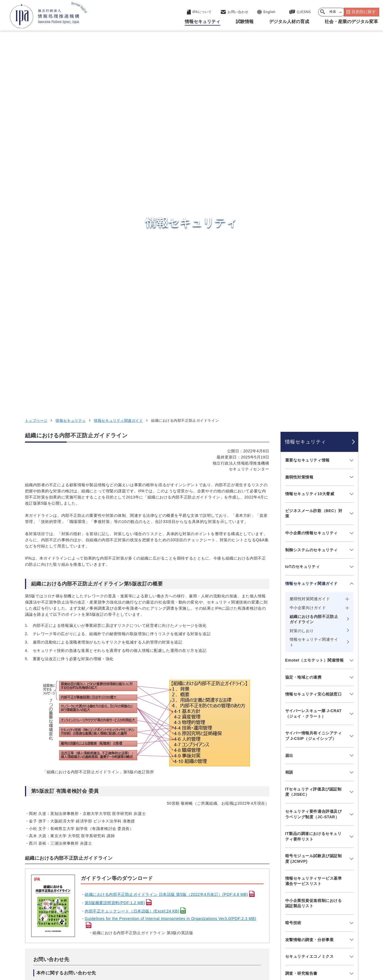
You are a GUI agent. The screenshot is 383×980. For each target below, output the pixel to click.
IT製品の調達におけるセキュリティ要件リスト (313, 500)
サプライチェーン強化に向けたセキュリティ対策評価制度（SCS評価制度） (314, 737)
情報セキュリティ (71, 84)
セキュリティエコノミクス (310, 620)
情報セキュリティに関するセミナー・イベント (314, 712)
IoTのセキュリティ (303, 230)
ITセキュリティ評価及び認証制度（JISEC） (313, 455)
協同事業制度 (304, 945)
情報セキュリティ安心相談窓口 (314, 357)
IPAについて (281, 908)
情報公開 (272, 945)
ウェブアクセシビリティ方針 (167, 945)
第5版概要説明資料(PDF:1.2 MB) (115, 566)
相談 (289, 436)
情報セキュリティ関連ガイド (118, 84)
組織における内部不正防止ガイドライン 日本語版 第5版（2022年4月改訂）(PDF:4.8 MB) (166, 558)
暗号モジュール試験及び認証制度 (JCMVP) (314, 522)
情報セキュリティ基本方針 (229, 945)
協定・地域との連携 (303, 341)
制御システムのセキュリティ (311, 213)
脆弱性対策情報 (299, 140)
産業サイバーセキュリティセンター (206, 863)
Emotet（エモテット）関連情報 (315, 324)
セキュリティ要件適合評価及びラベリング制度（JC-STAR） (314, 477)
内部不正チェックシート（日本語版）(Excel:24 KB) (132, 574)
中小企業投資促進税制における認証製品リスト (314, 567)
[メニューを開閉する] (351, 124)
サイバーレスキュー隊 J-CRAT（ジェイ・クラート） (314, 377)
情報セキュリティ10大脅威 (310, 157)
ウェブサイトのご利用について (57, 945)
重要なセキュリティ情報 (307, 123)
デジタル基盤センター (193, 890)
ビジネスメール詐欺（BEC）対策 (314, 177)
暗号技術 (293, 586)
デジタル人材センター (193, 901)
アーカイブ (195, 954)
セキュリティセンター (193, 853)
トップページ (36, 84)
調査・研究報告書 (301, 637)
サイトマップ (340, 945)
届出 (289, 419)
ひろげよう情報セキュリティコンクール (314, 690)
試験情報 (277, 867)
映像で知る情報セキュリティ (311, 654)
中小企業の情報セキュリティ (311, 196)
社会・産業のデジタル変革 (297, 894)
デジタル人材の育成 (290, 881)
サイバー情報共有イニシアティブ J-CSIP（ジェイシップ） (314, 399)
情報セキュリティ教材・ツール (314, 670)
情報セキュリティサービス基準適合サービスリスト (314, 544)
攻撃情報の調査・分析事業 (310, 603)
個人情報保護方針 (113, 945)
